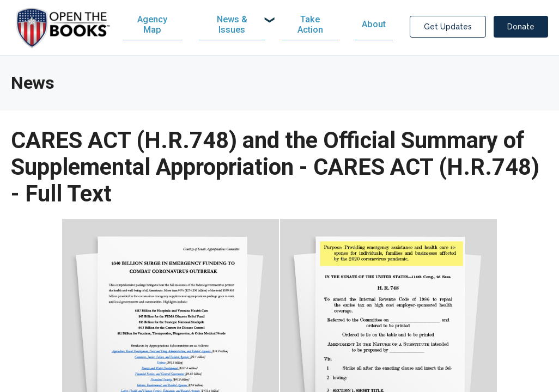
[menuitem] (236, 26)
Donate (521, 28)
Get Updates (448, 28)
